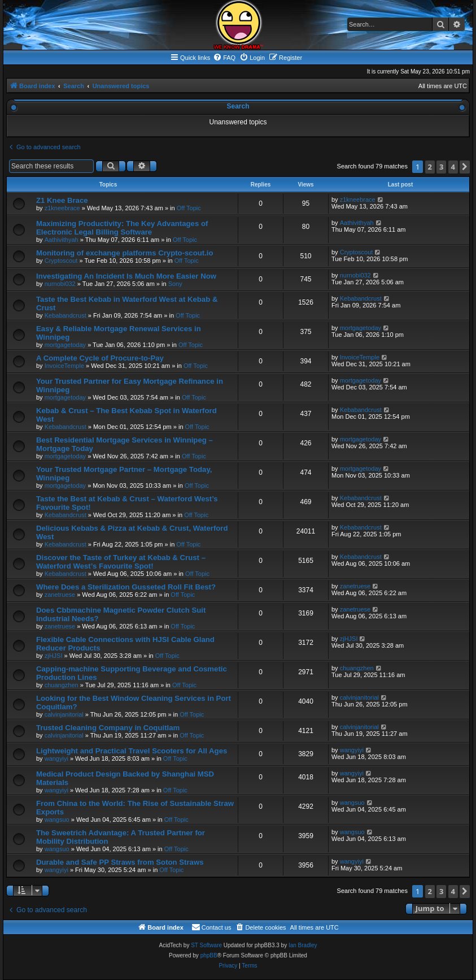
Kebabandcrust (65, 315)
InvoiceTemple (64, 366)
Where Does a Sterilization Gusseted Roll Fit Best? (126, 587)
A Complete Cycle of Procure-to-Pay (100, 358)
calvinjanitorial (64, 714)
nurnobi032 (60, 284)
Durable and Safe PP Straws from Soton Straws (120, 862)
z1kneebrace (62, 208)
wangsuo (57, 819)
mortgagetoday (65, 345)
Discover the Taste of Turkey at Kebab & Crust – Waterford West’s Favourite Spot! (121, 562)
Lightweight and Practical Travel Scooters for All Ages (132, 751)
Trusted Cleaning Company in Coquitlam (108, 728)
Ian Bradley (303, 945)
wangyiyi (56, 758)
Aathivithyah (62, 240)
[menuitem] (224, 58)
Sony (175, 284)
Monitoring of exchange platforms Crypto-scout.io (125, 253)
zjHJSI (54, 656)
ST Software (206, 945)
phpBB (209, 955)
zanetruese (60, 595)
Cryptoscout (61, 261)
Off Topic (189, 208)
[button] (465, 167)
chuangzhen (62, 685)
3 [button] (441, 167)
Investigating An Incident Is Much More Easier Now (126, 276)
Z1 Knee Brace (62, 200)
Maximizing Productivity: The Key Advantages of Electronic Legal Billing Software (122, 228)
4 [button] (453, 167)
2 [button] (430, 167)
